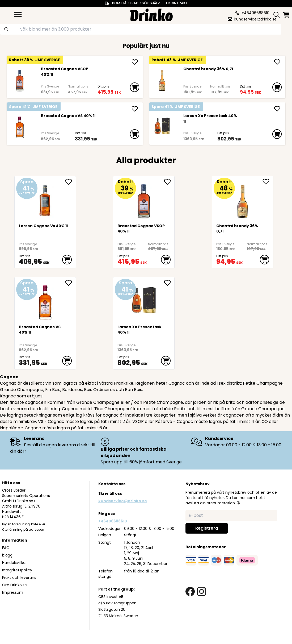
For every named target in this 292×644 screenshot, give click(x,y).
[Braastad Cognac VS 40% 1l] (20, 127)
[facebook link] (190, 591)
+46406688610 (113, 521)
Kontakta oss (112, 484)
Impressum (13, 592)
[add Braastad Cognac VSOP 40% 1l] (135, 62)
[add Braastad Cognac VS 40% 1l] (135, 109)
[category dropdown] (18, 14)
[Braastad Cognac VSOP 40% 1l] (20, 81)
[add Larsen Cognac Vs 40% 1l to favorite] (70, 182)
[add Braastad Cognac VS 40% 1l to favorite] (70, 283)
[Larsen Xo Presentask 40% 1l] (162, 127)
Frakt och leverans (19, 577)
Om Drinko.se (14, 585)
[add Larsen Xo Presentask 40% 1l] (277, 109)
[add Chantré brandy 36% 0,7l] (277, 62)
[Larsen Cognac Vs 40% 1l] (45, 199)
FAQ (6, 548)
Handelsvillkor (14, 563)
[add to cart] (135, 87)
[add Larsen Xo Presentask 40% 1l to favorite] (169, 283)
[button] (238, 503)
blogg (7, 555)
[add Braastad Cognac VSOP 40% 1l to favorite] (169, 182)
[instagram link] (202, 591)
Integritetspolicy (17, 570)
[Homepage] (151, 14)
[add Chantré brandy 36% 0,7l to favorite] (268, 182)
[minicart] (287, 15)
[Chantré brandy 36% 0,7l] (162, 81)
